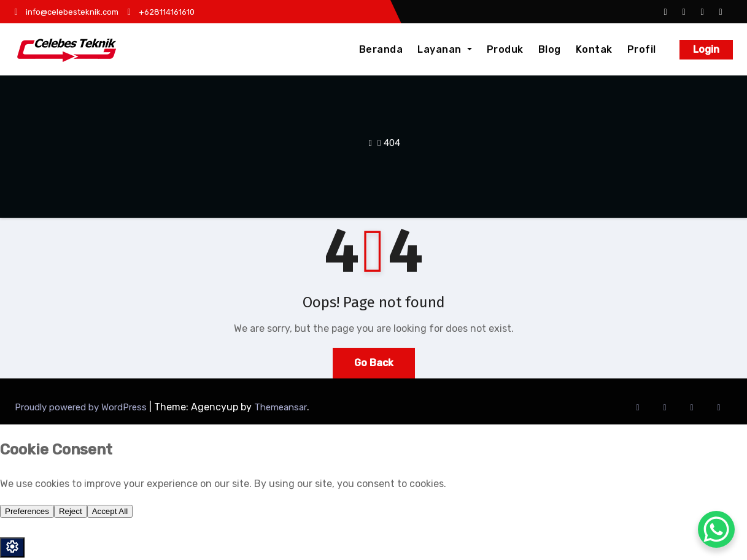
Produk (505, 49)
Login (706, 49)
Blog (550, 49)
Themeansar (281, 407)
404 (392, 143)
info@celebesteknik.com (67, 12)
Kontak (594, 49)
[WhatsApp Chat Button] (716, 529)
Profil (642, 49)
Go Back (374, 363)
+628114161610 (161, 12)
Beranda (381, 49)
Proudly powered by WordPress (82, 407)
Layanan (444, 49)
